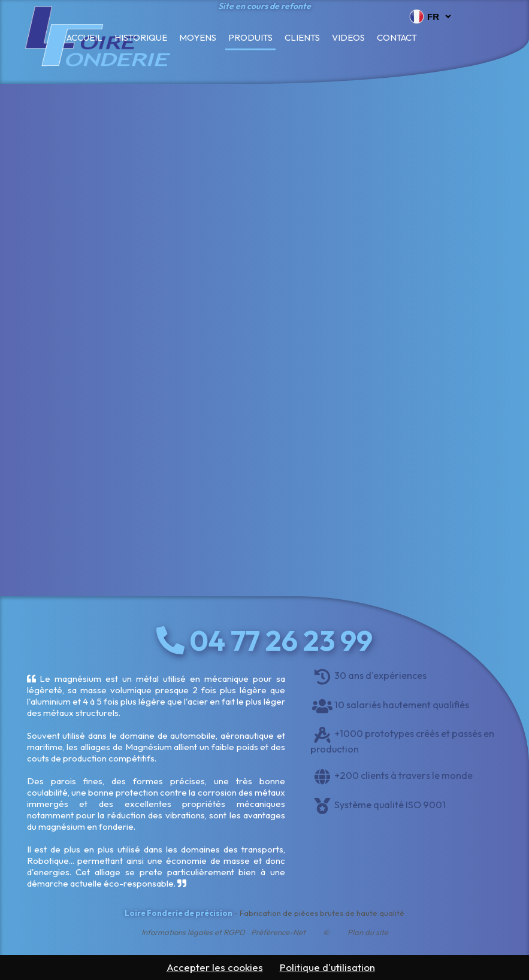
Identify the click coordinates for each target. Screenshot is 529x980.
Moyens (198, 37)
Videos (348, 37)
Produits (250, 37)
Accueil (84, 37)
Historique (141, 37)
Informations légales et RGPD (193, 932)
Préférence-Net (278, 932)
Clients (302, 37)
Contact (397, 37)
